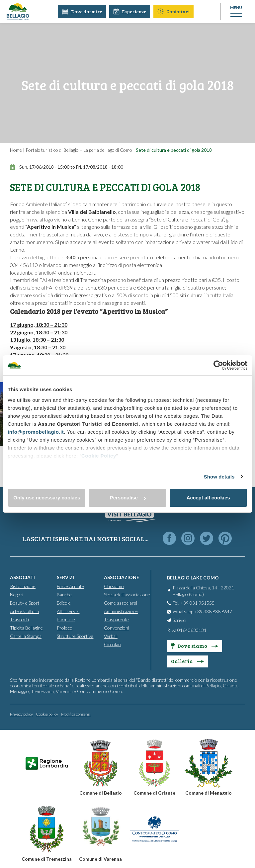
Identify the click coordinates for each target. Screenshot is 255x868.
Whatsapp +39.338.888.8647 (202, 611)
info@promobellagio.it (36, 432)
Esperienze (131, 11)
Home (16, 150)
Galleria (187, 661)
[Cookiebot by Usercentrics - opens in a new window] (218, 365)
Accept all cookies (208, 498)
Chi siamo (114, 586)
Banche (64, 594)
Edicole (64, 603)
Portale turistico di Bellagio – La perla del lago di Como (79, 150)
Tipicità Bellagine (26, 627)
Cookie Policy (99, 456)
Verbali (111, 636)
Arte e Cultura (24, 611)
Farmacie (66, 619)
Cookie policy (47, 714)
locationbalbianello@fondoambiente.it (53, 272)
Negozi (17, 594)
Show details (219, 477)
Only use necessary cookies (47, 498)
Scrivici (179, 620)
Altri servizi (68, 611)
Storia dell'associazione (127, 594)
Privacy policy (21, 714)
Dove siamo (195, 645)
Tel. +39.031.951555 (194, 603)
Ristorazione (23, 586)
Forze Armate (70, 586)
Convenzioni (117, 627)
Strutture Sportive (75, 636)
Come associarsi (121, 603)
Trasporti (19, 619)
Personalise (128, 498)
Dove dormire (83, 11)
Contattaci (174, 11)
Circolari (113, 644)
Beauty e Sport (25, 603)
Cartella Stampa (26, 636)
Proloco (65, 627)
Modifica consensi (76, 714)
